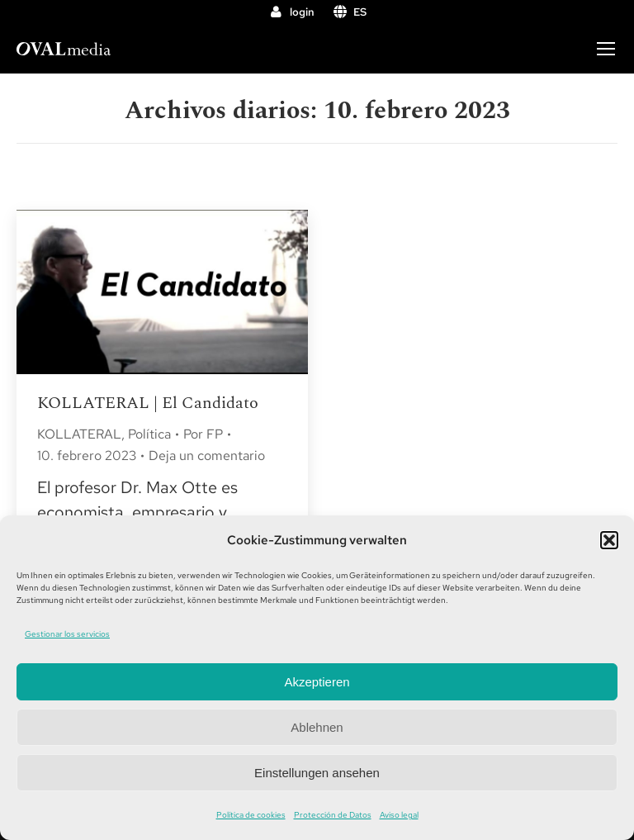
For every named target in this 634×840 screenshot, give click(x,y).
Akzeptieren (317, 682)
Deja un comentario (207, 456)
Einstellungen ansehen (317, 773)
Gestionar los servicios (67, 634)
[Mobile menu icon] (606, 49)
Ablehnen (317, 727)
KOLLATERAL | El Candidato (148, 403)
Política (149, 434)
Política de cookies (251, 815)
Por (203, 434)
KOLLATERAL (79, 434)
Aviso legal (399, 815)
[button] (609, 540)
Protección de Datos (333, 815)
